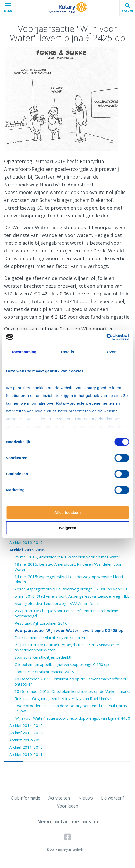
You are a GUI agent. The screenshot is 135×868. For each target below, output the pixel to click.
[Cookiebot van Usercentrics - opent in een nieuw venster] (106, 337)
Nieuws (86, 798)
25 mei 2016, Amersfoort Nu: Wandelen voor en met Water (67, 557)
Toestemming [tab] (24, 352)
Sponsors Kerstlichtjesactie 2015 (44, 672)
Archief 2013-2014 (26, 733)
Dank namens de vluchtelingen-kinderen (50, 637)
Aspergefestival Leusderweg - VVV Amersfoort (57, 603)
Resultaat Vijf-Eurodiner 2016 (41, 623)
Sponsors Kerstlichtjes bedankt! (43, 657)
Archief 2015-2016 (27, 550)
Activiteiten (59, 798)
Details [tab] (68, 352)
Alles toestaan (68, 513)
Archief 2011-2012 (26, 747)
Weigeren (67, 528)
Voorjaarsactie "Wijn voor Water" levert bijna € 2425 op (69, 630)
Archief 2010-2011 (26, 754)
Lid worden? (113, 798)
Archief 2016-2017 (26, 542)
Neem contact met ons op (68, 821)
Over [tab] (111, 352)
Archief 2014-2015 (26, 725)
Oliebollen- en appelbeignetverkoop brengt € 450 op (62, 664)
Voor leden (68, 806)
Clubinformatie (26, 798)
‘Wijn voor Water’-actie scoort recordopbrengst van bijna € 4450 (72, 718)
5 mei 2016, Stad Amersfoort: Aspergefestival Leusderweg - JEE (72, 596)
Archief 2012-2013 (26, 740)
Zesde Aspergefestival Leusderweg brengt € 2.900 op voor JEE (71, 589)
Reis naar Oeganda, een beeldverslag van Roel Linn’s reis (66, 698)
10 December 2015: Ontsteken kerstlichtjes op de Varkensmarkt (72, 691)
